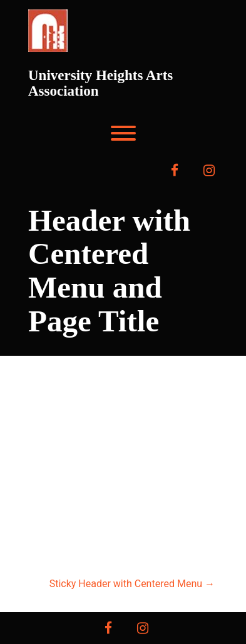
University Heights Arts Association (100, 83)
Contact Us (123, 559)
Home (90, 465)
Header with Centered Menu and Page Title (109, 271)
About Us (149, 465)
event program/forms (123, 528)
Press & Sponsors (123, 497)
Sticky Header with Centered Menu (132, 584)
